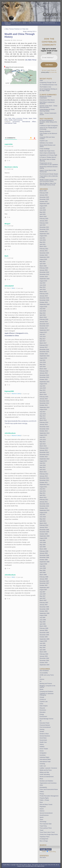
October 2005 (44, 637)
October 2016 (44, 354)
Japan (30, 118)
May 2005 (43, 648)
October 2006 (44, 611)
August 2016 (43, 358)
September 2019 (44, 279)
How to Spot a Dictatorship (47, 153)
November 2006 (44, 609)
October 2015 (44, 379)
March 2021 (43, 246)
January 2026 (44, 195)
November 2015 (44, 377)
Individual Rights (44, 757)
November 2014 (44, 403)
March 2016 (43, 369)
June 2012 (43, 465)
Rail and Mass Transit (46, 804)
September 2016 (44, 356)
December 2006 (44, 607)
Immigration (43, 753)
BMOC (25, 23)
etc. (41, 721)
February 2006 (44, 628)
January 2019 (44, 296)
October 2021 (44, 231)
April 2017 (43, 341)
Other (41, 785)
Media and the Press (46, 770)
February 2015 (44, 397)
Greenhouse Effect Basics (47, 100)
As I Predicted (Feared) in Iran (48, 85)
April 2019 (43, 289)
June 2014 (43, 414)
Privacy (42, 794)
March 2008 (43, 575)
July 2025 (42, 208)
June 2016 (43, 362)
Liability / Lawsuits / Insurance (48, 768)
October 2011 (44, 482)
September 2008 (44, 562)
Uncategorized (44, 839)
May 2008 (43, 570)
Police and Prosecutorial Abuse (49, 789)
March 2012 (43, 472)
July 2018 (42, 309)
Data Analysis (44, 706)
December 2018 (44, 298)
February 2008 (44, 577)
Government (43, 740)
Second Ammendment (46, 813)
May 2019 (43, 287)
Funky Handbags (45, 149)
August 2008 (43, 564)
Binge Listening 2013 (29, 31)
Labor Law (43, 766)
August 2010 (43, 512)
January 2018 (44, 322)
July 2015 (42, 386)
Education (43, 712)
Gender (42, 731)
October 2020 (44, 255)
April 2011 (43, 495)
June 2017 (43, 337)
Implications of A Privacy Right (48, 155)
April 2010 (43, 521)
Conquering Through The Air (48, 82)
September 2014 (44, 407)
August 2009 (43, 538)
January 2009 (44, 553)
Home (6, 23)
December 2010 (44, 504)
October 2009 (44, 534)
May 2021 (43, 242)
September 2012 (44, 459)
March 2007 (43, 600)
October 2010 (44, 508)
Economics (16, 122)
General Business (45, 736)
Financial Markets (45, 725)
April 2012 (43, 470)
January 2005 (44, 656)
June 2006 (43, 620)
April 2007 (43, 598)
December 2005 (44, 633)
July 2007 (42, 592)
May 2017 (43, 339)
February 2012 (44, 474)
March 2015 (43, 394)
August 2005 (43, 641)
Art (40, 681)
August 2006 (43, 615)
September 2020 (44, 257)
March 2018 (43, 317)
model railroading (45, 774)
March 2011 (43, 497)
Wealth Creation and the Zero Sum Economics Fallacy (48, 180)
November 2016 (44, 352)
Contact (8, 24)
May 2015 (43, 390)
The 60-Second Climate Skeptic (49, 174)
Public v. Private (44, 800)
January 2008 (44, 579)
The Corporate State (46, 824)
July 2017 (42, 334)
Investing (42, 764)
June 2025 (43, 210)
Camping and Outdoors (46, 691)
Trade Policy (43, 826)
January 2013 (44, 450)
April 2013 (43, 444)
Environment (43, 716)
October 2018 (44, 302)
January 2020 (44, 270)
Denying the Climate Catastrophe (46, 97)
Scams (42, 809)
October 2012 (44, 457)
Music (41, 779)
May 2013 (43, 442)
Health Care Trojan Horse (47, 151)
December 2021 (44, 227)
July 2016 (42, 360)
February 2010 (44, 525)
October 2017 (44, 328)
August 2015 (43, 384)
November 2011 (44, 480)
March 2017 (43, 343)
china (14, 118)
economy (19, 118)
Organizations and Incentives (48, 783)
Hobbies (42, 747)
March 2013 (43, 446)
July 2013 (42, 437)
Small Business (44, 815)
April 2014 (43, 418)
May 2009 (43, 545)
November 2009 (44, 532)
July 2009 (42, 540)
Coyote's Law (44, 701)
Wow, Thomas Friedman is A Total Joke (17, 29)
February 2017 (44, 345)
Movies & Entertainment (47, 777)
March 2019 (43, 292)
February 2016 (44, 371)
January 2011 (44, 502)
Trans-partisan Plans (46, 828)
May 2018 (43, 313)
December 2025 (44, 197)
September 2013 (44, 433)
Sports (42, 817)
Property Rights (44, 798)
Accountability (44, 673)
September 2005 (44, 639)
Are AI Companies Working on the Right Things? (48, 90)
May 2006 (43, 622)
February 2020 (44, 268)
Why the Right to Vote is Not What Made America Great (48, 184)
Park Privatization (35, 23)
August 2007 (43, 590)
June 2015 (43, 388)
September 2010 (44, 510)
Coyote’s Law (44, 141)
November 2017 (44, 326)
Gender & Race (44, 734)
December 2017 (44, 324)
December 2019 (44, 272)
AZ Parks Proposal (49, 23)
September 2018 (44, 304)
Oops (41, 80)
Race (41, 802)
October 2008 (44, 560)
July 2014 (42, 412)
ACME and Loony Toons (47, 675)
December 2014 (44, 401)
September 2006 (44, 613)
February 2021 (44, 249)
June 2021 (43, 240)
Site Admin (43, 857)
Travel (41, 830)
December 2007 (44, 581)
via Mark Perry (31, 60)
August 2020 (43, 259)
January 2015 (44, 399)
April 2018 (43, 315)
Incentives (43, 755)
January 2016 (44, 373)
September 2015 (44, 382)
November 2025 (44, 199)
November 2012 (44, 455)
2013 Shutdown (44, 671)
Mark (13, 288)
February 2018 (44, 319)
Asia (10, 118)
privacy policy (45, 72)
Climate (42, 697)
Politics (42, 792)
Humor (42, 751)
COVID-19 (43, 699)
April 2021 (43, 244)
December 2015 (44, 375)
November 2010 (44, 506)
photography (43, 787)
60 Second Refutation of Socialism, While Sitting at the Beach (48, 122)
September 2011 (44, 485)
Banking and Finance (46, 684)
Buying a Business (45, 131)
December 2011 (44, 478)
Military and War (44, 772)
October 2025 (44, 201)
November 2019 (44, 274)
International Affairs (29, 122)
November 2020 (44, 253)
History (42, 744)
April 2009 (43, 547)
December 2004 (44, 658)
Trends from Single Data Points (49, 834)
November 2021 (44, 229)
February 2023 (44, 223)
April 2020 (43, 264)
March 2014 (43, 420)
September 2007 (44, 588)
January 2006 (44, 630)
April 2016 (43, 367)
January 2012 (44, 476)
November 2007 (44, 583)
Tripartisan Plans (44, 837)
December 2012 (44, 452)
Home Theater (44, 749)
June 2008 (43, 568)
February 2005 (44, 654)
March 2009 (43, 549)
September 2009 (44, 536)
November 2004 (44, 660)
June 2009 (43, 542)
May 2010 (43, 519)
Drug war (42, 708)
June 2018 (43, 311)
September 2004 (44, 665)
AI (40, 677)
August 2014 (43, 409)
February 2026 (44, 193)
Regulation (43, 807)
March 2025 (43, 216)
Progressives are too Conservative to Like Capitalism (49, 164)
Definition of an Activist (46, 143)
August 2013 (43, 435)
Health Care (43, 742)
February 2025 (44, 219)
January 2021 (44, 251)
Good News (43, 738)
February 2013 (44, 448)
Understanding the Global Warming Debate (47, 110)
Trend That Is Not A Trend (47, 832)
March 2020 (43, 266)
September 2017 (44, 330)
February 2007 (44, 603)
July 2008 (42, 566)
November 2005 (44, 635)
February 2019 (44, 294)
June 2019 (43, 285)
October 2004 (44, 663)
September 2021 (44, 234)
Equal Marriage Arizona (46, 719)
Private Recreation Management (49, 796)
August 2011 (43, 487)
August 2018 (43, 307)
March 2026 (43, 191)
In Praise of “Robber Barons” (48, 157)
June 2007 (43, 594)
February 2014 (44, 422)
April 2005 (43, 650)
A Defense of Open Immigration (49, 126)
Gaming (42, 729)
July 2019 (42, 283)
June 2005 (43, 645)
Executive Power (44, 723)
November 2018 (44, 300)
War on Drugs (44, 841)
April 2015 (43, 392)
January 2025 (44, 221)
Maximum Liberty (16, 394)
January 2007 (44, 605)
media (11, 120)
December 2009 (44, 530)
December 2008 (44, 555)
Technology (43, 822)
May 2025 (43, 212)
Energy (42, 714)
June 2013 (43, 440)
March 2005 (43, 652)
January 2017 (44, 347)
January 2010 (44, 527)
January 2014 (44, 424)
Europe (25, 118)
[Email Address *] (49, 58)
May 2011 (43, 493)
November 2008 (44, 557)
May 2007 (43, 596)
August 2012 (43, 461)
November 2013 (44, 429)
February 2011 (44, 500)
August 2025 (43, 206)
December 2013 (44, 427)
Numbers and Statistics (46, 781)
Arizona (42, 679)
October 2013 (44, 431)
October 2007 (44, 585)
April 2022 (43, 225)
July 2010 (42, 515)
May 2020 (43, 261)
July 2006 (42, 618)
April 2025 (43, 214)
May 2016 (43, 364)
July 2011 (42, 489)
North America (18, 120)
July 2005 (42, 643)
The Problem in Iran (45, 87)
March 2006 (43, 626)
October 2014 (44, 405)
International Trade (10, 123)
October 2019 (44, 277)
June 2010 (43, 517)
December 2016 (44, 349)
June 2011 (43, 491)
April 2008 (43, 572)
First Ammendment (45, 727)
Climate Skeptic (15, 23)
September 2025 (44, 204)
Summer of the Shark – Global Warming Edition (48, 106)
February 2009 (44, 551)
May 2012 (43, 467)
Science (42, 811)
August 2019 (43, 281)
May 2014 (43, 416)
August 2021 (43, 236)
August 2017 (43, 332)
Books (41, 689)
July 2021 (42, 238)
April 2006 (43, 624)
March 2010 (43, 523)
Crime (41, 704)
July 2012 (42, 463)
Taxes (41, 819)
